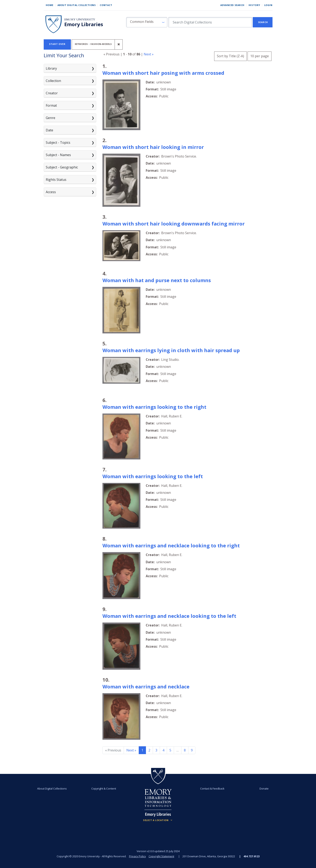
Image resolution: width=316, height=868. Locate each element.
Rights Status (56, 180)
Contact (106, 5)
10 (260, 55)
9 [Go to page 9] (192, 750)
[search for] (210, 22)
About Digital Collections (77, 5)
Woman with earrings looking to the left (153, 476)
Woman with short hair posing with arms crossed (163, 73)
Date (49, 130)
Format (51, 105)
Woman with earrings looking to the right (154, 407)
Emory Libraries (84, 24)
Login (268, 5)
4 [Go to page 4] (163, 750)
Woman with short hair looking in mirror (153, 147)
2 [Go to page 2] (149, 750)
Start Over (57, 44)
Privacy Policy (137, 856)
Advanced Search (232, 5)
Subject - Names (58, 155)
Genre (51, 118)
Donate (264, 789)
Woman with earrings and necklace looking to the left (169, 616)
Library (51, 68)
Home (50, 5)
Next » (149, 54)
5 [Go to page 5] (170, 750)
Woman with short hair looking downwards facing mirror (174, 224)
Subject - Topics (58, 143)
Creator (52, 93)
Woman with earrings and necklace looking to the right (171, 545)
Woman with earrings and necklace (146, 686)
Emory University (80, 19)
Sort (230, 56)
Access (51, 192)
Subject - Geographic (62, 167)
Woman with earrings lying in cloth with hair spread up (171, 350)
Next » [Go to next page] (131, 750)
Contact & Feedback (212, 789)
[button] (147, 22)
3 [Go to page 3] (156, 750)
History (254, 5)
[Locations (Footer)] (158, 820)
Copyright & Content (104, 789)
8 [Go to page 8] (185, 750)
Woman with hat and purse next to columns (157, 280)
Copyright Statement (161, 856)
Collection (53, 81)
